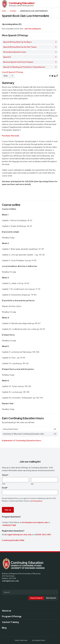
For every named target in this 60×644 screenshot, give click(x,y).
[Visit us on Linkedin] (12, 586)
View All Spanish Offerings (13, 72)
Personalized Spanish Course (30, 52)
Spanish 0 (30, 57)
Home (4, 11)
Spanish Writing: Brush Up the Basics (30, 42)
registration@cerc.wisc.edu (19, 535)
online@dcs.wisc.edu (10, 581)
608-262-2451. (44, 535)
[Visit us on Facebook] (3, 586)
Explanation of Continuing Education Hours (21, 441)
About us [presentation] (7, 611)
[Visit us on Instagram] (9, 586)
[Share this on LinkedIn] (55, 76)
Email (5, 488)
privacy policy (37, 501)
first (4, 484)
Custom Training (10, 622)
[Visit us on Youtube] (14, 586)
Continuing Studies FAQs (13, 540)
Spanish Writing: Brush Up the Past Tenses (30, 47)
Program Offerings (12, 616)
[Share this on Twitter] (52, 76)
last (32, 484)
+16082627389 (9, 525)
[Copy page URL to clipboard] (57, 76)
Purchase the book (10, 136)
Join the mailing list (33, 29)
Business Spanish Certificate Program (30, 62)
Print (6, 76)
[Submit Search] (55, 592)
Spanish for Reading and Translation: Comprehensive (30, 67)
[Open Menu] (57, 4)
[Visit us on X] (6, 586)
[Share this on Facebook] (50, 76)
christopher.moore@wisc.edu (35, 522)
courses (13, 11)
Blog (4, 628)
